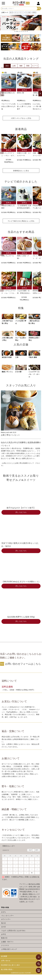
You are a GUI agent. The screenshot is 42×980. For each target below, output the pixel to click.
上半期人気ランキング (9, 949)
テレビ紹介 (28, 12)
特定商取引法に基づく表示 (10, 965)
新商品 (34, 12)
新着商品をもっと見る (21, 171)
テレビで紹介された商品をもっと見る (21, 221)
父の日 (3, 927)
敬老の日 (4, 938)
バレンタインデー (7, 916)
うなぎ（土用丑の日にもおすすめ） (14, 931)
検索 (39, 8)
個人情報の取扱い (7, 969)
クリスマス (5, 945)
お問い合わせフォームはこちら (23, 664)
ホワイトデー (6, 919)
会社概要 (4, 956)
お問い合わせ (6, 961)
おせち (3, 912)
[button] (2, 94)
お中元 (3, 934)
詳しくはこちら (21, 512)
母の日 (11, 12)
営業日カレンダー (9, 846)
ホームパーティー (19, 12)
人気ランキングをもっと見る (21, 118)
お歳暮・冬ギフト (7, 942)
